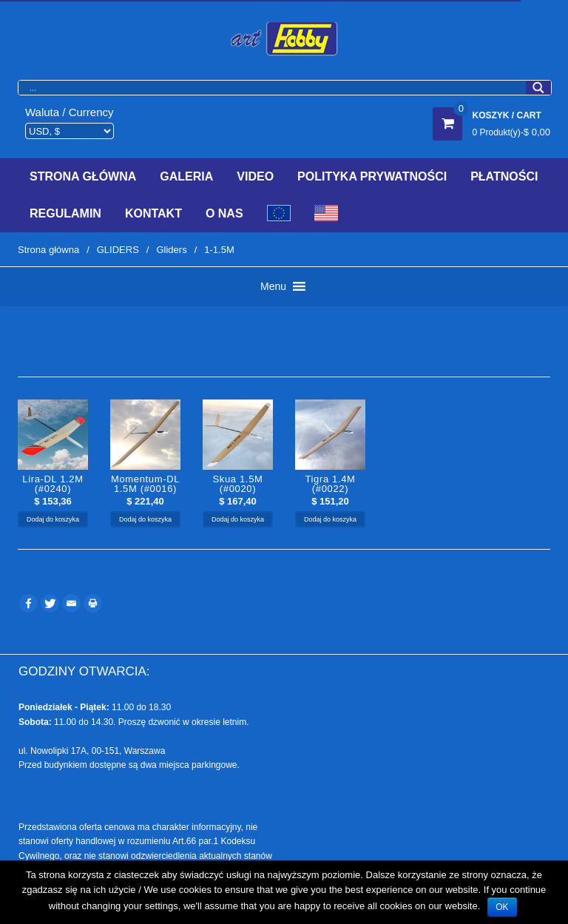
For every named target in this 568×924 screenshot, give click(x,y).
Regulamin (65, 213)
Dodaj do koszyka (53, 519)
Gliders (171, 250)
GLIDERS (118, 250)
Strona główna (48, 250)
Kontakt (153, 213)
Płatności (504, 176)
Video (255, 176)
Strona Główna (83, 176)
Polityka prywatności (372, 176)
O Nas (224, 213)
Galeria (186, 176)
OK (502, 907)
